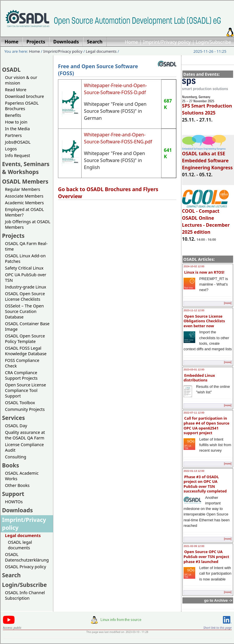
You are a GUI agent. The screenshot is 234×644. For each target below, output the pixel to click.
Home (131, 42)
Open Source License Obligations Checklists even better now (204, 321)
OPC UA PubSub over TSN (26, 277)
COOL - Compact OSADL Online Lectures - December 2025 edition (206, 219)
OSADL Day (16, 426)
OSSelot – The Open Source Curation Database (24, 311)
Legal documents (101, 51)
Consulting (16, 457)
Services (13, 418)
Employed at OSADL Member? (24, 212)
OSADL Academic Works (22, 476)
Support (13, 494)
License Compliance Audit (24, 447)
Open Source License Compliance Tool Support (25, 390)
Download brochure (24, 96)
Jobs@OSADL (18, 142)
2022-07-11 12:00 (194, 413)
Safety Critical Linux (24, 268)
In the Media (17, 129)
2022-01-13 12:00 (194, 471)
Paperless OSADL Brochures (22, 106)
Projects (13, 236)
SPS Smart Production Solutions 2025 (207, 107)
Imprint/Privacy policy (167, 42)
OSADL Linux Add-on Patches (25, 258)
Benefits (13, 115)
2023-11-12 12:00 (194, 310)
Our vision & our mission (21, 80)
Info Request (17, 155)
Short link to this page (218, 628)
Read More (16, 90)
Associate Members (24, 196)
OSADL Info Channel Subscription (25, 595)
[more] (228, 303)
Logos (11, 149)
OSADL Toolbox (20, 403)
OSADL (11, 69)
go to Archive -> (218, 600)
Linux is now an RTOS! (204, 272)
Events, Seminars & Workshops (26, 168)
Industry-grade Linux (25, 287)
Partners (13, 135)
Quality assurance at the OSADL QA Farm (25, 435)
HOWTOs (14, 502)
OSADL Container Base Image (27, 326)
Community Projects (25, 409)
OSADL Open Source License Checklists (25, 296)
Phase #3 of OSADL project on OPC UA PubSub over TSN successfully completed (205, 484)
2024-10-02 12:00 (194, 266)
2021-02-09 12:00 (194, 546)
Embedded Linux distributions (199, 378)
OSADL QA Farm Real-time (26, 246)
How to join (16, 122)
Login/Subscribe (213, 42)
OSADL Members (25, 181)
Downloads (17, 510)
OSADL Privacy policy (25, 567)
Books (10, 465)
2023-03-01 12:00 (194, 369)
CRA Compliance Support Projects (21, 375)
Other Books (17, 485)
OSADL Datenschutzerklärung (27, 557)
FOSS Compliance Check (22, 363)
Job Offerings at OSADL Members (28, 224)
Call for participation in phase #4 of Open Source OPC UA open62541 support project (206, 425)
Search (11, 575)
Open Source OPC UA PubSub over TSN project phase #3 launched (206, 556)
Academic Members (24, 203)
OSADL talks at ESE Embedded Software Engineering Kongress (207, 158)
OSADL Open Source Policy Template (25, 339)
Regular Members (23, 189)
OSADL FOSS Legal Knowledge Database (26, 351)
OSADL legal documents (20, 545)
